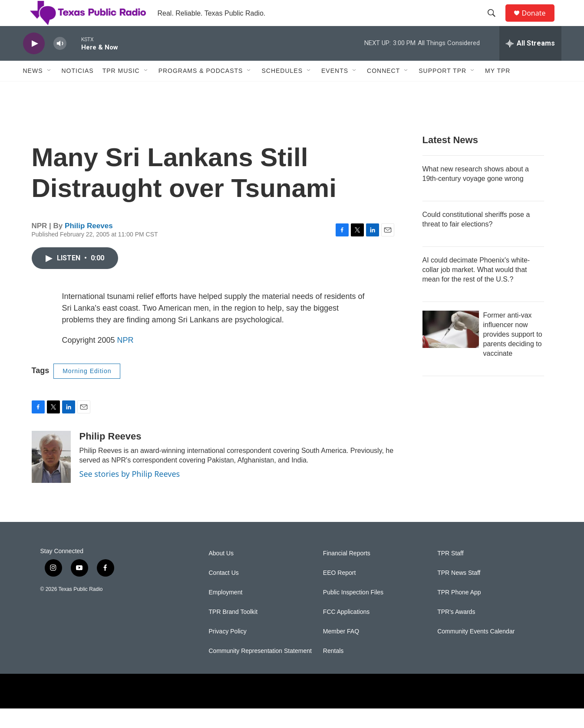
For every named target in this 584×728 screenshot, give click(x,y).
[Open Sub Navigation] (49, 90)
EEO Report (339, 592)
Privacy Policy (228, 651)
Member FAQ (341, 651)
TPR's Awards (456, 631)
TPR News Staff (459, 592)
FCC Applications (346, 631)
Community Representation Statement (260, 671)
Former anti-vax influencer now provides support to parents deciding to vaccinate (513, 354)
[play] (34, 63)
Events (335, 90)
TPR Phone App (459, 612)
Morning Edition (87, 390)
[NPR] (192, 711)
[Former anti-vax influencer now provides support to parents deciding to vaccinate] (451, 349)
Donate (539, 23)
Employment (226, 612)
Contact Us (224, 592)
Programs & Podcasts (201, 90)
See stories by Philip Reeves (130, 493)
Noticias (78, 90)
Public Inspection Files (353, 612)
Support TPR (442, 90)
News (33, 90)
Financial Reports (347, 573)
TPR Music (121, 90)
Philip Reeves (89, 245)
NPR (125, 360)
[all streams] (530, 63)
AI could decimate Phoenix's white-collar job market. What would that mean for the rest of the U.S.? (476, 289)
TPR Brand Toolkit (233, 631)
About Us (221, 573)
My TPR (498, 90)
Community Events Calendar (476, 651)
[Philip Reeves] (51, 476)
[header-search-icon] (496, 23)
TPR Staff (450, 573)
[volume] (60, 63)
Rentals (333, 671)
